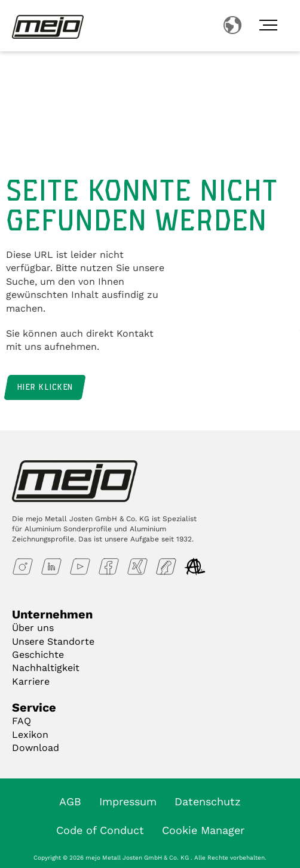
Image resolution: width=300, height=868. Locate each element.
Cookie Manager (203, 830)
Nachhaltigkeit (46, 668)
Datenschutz (208, 801)
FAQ (22, 721)
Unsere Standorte (53, 641)
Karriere (31, 681)
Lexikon (30, 735)
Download (36, 748)
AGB (70, 801)
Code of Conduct (100, 830)
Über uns (33, 628)
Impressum (128, 801)
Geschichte (38, 655)
